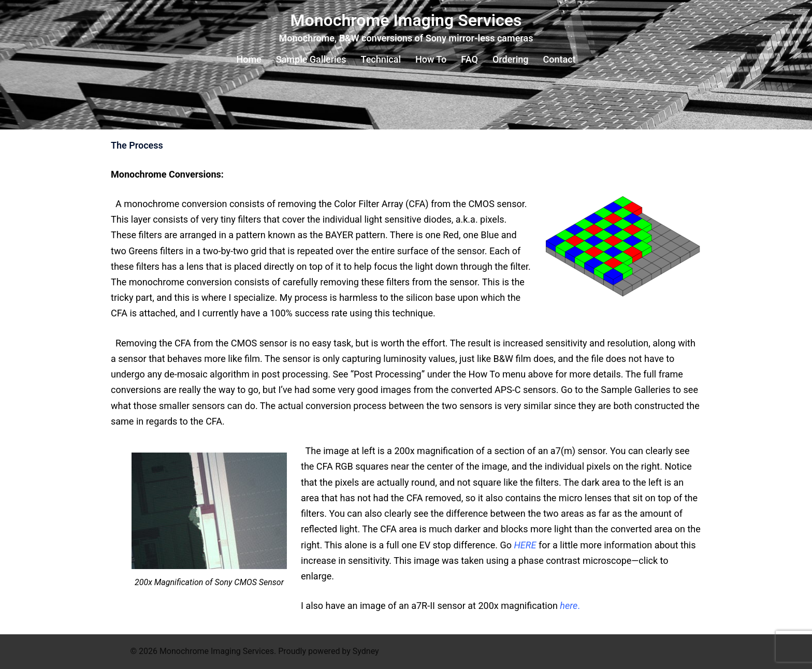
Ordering (511, 59)
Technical (381, 59)
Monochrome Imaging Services (406, 20)
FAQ (469, 59)
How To (431, 59)
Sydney (366, 651)
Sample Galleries (311, 59)
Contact (559, 59)
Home (249, 59)
